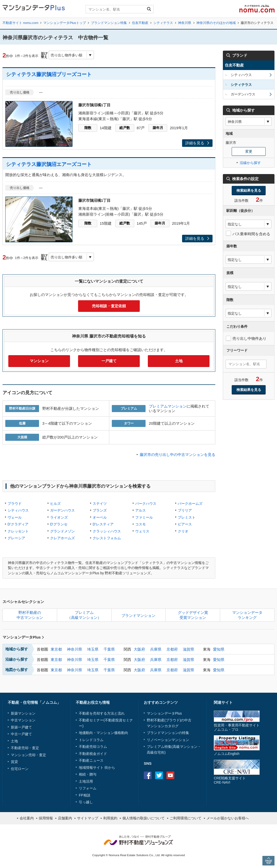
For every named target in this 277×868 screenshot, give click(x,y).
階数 (88, 128)
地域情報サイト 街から (97, 767)
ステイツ (100, 504)
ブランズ (100, 510)
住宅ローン (20, 769)
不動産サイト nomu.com (20, 23)
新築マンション (23, 713)
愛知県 (219, 649)
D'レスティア (103, 524)
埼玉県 (93, 649)
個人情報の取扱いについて (144, 818)
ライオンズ (59, 517)
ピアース (185, 524)
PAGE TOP (268, 861)
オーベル (100, 517)
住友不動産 (140, 23)
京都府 (172, 649)
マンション (39, 361)
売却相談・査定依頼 (109, 306)
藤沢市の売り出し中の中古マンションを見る (178, 455)
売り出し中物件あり (249, 338)
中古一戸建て (21, 734)
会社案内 (27, 818)
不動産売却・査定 (25, 748)
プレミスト (187, 517)
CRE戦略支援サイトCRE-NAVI (230, 780)
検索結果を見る (249, 190)
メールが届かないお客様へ (228, 818)
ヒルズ (55, 504)
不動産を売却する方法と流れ (102, 713)
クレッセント (18, 531)
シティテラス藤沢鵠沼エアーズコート (49, 164)
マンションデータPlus (23, 637)
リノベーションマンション (168, 740)
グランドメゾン (62, 531)
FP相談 (85, 795)
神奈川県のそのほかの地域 (216, 23)
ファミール (144, 517)
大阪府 (139, 649)
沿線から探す (250, 163)
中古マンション (23, 720)
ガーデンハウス (62, 510)
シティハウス (18, 510)
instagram (182, 775)
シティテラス (163, 23)
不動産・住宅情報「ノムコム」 (34, 702)
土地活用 (86, 781)
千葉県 (109, 649)
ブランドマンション (138, 615)
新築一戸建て (21, 727)
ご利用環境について (186, 818)
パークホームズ (190, 504)
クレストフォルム (107, 538)
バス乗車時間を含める (251, 234)
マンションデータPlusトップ (64, 23)
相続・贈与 (88, 774)
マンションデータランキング (247, 615)
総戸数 (125, 128)
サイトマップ (88, 818)
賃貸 (14, 762)
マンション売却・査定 (28, 755)
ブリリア (185, 510)
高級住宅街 (156, 752)
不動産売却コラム (93, 747)
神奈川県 (185, 23)
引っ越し (86, 802)
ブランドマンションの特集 (168, 733)
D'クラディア (18, 524)
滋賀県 (188, 649)
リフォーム (88, 788)
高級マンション (185, 747)
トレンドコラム (91, 740)
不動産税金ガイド (93, 754)
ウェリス (142, 531)
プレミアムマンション (168, 406)
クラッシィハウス (107, 531)
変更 (249, 151)
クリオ (183, 531)
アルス (141, 510)
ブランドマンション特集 (109, 23)
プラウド (15, 504)
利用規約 (110, 818)
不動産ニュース (91, 760)
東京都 (56, 649)
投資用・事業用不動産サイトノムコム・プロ (237, 727)
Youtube (170, 775)
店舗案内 (65, 818)
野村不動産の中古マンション (30, 615)
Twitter (159, 775)
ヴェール (15, 517)
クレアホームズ (62, 538)
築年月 (158, 128)
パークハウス (146, 504)
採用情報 (46, 818)
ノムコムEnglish (227, 754)
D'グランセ (59, 524)
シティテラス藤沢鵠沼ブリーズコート (49, 74)
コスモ (141, 524)
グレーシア (16, 538)
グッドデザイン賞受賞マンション (193, 615)
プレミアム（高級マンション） (84, 615)
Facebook (148, 775)
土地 (179, 361)
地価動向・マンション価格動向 (103, 733)
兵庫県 (156, 649)
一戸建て (109, 361)
